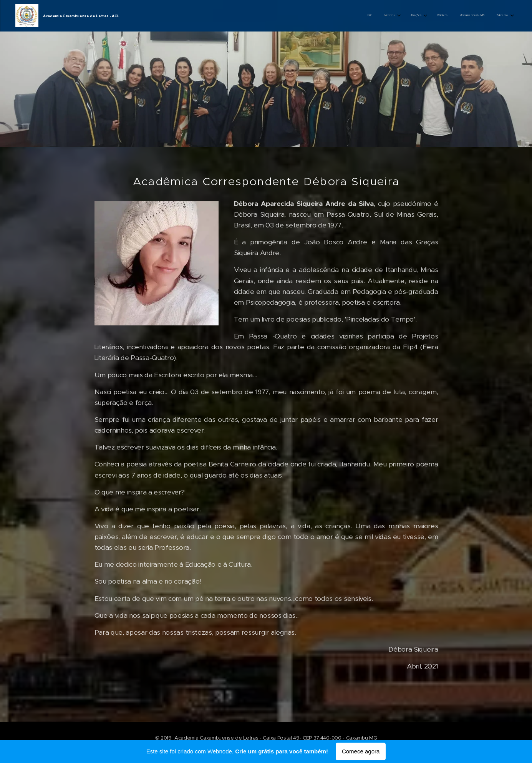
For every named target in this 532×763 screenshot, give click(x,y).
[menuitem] (441, 16)
